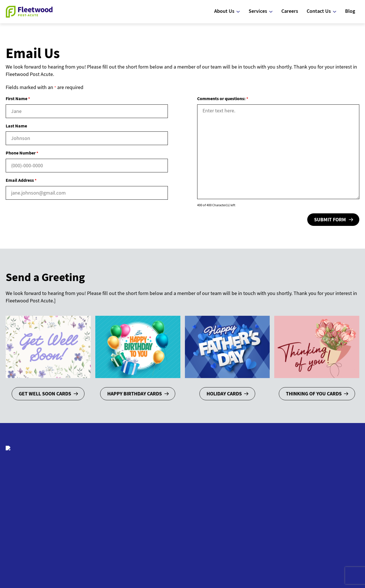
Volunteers (330, 509)
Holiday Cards (224, 394)
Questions (205, 503)
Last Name (16, 126)
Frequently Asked (213, 495)
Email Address (21, 180)
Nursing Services (275, 487)
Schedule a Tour (336, 494)
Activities (266, 504)
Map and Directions (339, 516)
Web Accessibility (184, 561)
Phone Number (22, 153)
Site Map (216, 561)
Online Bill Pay (334, 524)
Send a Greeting (335, 502)
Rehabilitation (272, 495)
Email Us (327, 487)
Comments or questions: (223, 98)
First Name (18, 98)
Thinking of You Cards (314, 394)
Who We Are (207, 487)
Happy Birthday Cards (135, 394)
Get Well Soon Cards (45, 394)
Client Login (148, 561)
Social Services (273, 512)
